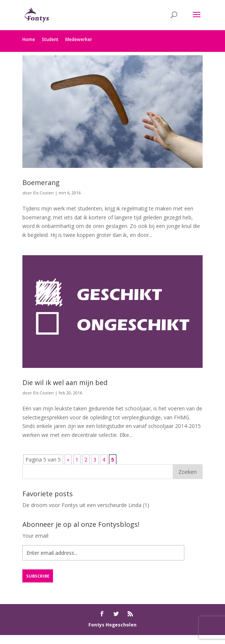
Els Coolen (43, 193)
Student (50, 39)
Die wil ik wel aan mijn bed (65, 382)
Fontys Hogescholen (112, 625)
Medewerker (79, 39)
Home (29, 39)
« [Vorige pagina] (68, 459)
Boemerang (41, 182)
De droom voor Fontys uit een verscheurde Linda (82, 505)
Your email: (36, 536)
